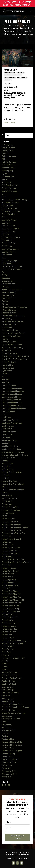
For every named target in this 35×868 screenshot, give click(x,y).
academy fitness (9, 168)
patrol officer (7, 501)
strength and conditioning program (16, 707)
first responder (8, 295)
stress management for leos (14, 713)
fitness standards (9, 324)
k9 (3, 377)
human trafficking (8, 75)
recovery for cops (9, 672)
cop (3, 217)
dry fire (5, 275)
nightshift (6, 475)
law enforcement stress (12, 403)
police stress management (13, 643)
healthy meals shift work (12, 345)
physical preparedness (11, 510)
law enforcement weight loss (14, 408)
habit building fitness (10, 330)
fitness (5, 304)
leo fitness (6, 417)
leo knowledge (8, 426)
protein (5, 661)
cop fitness (7, 223)
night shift (6, 466)
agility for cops (8, 176)
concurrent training (10, 208)
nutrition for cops (9, 481)
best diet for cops (9, 191)
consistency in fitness (11, 211)
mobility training (8, 458)
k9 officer (6, 382)
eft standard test (9, 284)
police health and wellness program (16, 562)
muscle (5, 461)
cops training (7, 263)
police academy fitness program (15, 527)
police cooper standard (11, 539)
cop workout (7, 255)
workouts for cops (10, 774)
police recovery (8, 623)
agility (4, 174)
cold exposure (8, 205)
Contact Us (14, 853)
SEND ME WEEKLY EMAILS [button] (18, 837)
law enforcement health (12, 397)
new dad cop (7, 464)
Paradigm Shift (10, 70)
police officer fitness (10, 591)
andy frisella (7, 182)
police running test (10, 629)
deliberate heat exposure (12, 269)
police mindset (8, 574)
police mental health (10, 571)
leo (3, 414)
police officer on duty (10, 606)
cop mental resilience (11, 237)
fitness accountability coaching (14, 307)
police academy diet (10, 522)
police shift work (9, 632)
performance (7, 504)
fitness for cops (21, 72)
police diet (6, 542)
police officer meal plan (11, 594)
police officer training (11, 609)
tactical (5, 736)
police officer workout (22, 78)
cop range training (9, 243)
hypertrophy (7, 371)
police (4, 516)
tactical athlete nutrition (12, 745)
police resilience (9, 626)
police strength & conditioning (14, 641)
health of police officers (12, 336)
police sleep (7, 635)
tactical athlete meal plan (12, 742)
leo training (7, 437)
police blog (6, 536)
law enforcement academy (13, 388)
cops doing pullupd (10, 261)
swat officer (7, 728)
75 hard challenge (9, 162)
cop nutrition (7, 240)
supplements (7, 716)
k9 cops (5, 379)
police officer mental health (13, 600)
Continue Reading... (10, 123)
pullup (4, 664)
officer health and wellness (13, 490)
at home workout (9, 188)
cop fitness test (9, 232)
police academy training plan (14, 533)
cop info (5, 234)
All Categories (7, 145)
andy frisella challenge (11, 185)
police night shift (9, 580)
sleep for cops (8, 701)
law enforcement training (10, 78)
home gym (6, 350)
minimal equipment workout (13, 452)
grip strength (7, 327)
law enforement (8, 411)
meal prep (6, 443)
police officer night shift (12, 603)
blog (4, 197)
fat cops (5, 287)
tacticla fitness (8, 757)
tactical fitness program (12, 751)
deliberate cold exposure (12, 266)
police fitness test (9, 551)
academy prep (8, 171)
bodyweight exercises (11, 203)
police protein (7, 620)
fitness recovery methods (12, 321)
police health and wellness (13, 559)
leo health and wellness (12, 423)
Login (7, 853)
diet (3, 272)
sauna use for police (10, 693)
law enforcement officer (12, 400)
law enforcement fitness (12, 394)
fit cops (5, 301)
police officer (7, 588)
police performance (10, 617)
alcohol (5, 179)
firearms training (9, 292)
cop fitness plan (8, 226)
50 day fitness (8, 150)
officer (4, 487)
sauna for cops (8, 690)
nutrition (5, 478)
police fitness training (11, 554)
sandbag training (8, 681)
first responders (9, 298)
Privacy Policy (10, 854)
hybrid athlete (7, 365)
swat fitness (7, 725)
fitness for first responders (13, 316)
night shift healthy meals (12, 472)
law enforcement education (13, 391)
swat (4, 722)
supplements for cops (11, 719)
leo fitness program (10, 420)
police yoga (7, 652)
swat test (6, 733)
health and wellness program (14, 333)
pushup (5, 670)
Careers (21, 853)
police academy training (12, 530)
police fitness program (11, 548)
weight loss (7, 765)
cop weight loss (9, 252)
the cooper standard (10, 759)
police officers (8, 614)
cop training (7, 246)
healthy (5, 339)
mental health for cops (11, 449)
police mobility (8, 577)
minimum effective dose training (15, 455)
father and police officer (10, 72)
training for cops (9, 762)
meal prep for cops (10, 446)
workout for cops (9, 771)
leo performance (9, 432)
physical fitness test (10, 507)
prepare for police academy (13, 658)
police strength (8, 638)
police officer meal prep (12, 597)
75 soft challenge (9, 165)
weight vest (7, 768)
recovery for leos (9, 675)
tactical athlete (8, 739)
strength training (8, 710)
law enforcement (18, 75)
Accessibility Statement (22, 854)
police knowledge (9, 568)
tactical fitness (8, 748)
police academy (8, 519)
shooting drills (8, 699)
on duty (5, 493)
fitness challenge (9, 310)
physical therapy (8, 513)
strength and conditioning (12, 704)
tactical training (8, 754)
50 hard (5, 153)
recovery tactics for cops (13, 678)
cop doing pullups (9, 220)
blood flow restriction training (14, 200)
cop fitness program (10, 229)
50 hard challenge (9, 156)
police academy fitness (11, 524)
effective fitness (9, 281)
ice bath (5, 374)
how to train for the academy (14, 359)
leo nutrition (7, 429)
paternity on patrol (9, 498)
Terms (28, 853)
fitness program (8, 319)
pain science (7, 495)
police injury (7, 565)
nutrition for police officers (13, 484)
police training (8, 80)
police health (7, 556)
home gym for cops (10, 353)
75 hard (5, 159)
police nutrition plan (10, 585)
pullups (5, 667)
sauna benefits (8, 687)
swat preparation (9, 730)
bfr (3, 194)
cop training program (10, 249)
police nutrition (8, 583)
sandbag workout (9, 684)
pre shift (5, 655)
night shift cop (8, 469)
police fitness (7, 545)
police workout (8, 649)
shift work (6, 696)
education (6, 278)
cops (4, 258)
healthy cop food (9, 342)
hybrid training (8, 368)
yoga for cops (8, 777)
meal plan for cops (10, 440)
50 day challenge (9, 147)
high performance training (12, 348)
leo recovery (7, 435)
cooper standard (8, 214)
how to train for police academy (15, 356)
